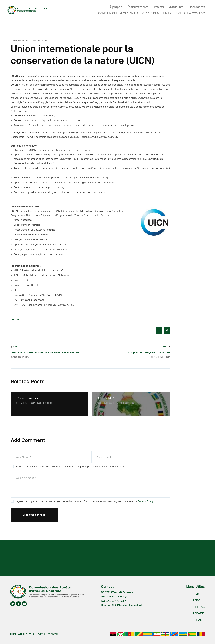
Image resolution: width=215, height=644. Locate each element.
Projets (159, 7)
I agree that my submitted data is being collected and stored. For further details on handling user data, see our (84, 501)
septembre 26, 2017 (107, 403)
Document (17, 319)
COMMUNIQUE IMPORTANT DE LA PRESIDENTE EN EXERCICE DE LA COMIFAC (152, 13)
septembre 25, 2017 (26, 403)
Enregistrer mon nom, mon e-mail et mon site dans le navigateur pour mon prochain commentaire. (70, 467)
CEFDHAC (106, 398)
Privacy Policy (146, 501)
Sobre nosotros (40, 41)
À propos (116, 7)
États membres (138, 7)
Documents (197, 7)
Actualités (176, 7)
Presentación (27, 398)
